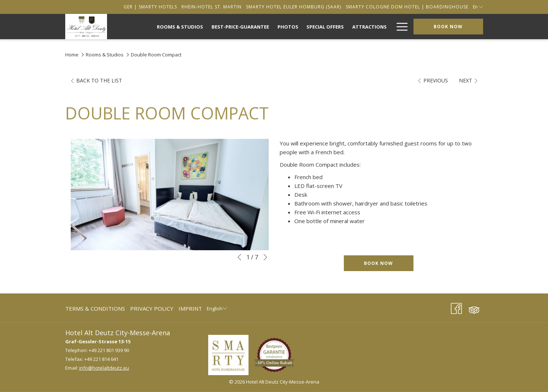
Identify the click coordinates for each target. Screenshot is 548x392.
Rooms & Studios (105, 55)
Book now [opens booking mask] (448, 27)
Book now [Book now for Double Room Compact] (378, 263)
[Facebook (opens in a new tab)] (456, 307)
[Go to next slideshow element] (265, 257)
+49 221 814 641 (101, 359)
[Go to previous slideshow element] (239, 257)
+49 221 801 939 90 (109, 350)
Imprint (190, 308)
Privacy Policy (152, 308)
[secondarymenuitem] (150, 7)
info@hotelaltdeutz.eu (104, 368)
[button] (170, 195)
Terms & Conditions (95, 308)
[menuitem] (180, 27)
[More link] (399, 27)
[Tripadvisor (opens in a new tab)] (474, 307)
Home (72, 55)
